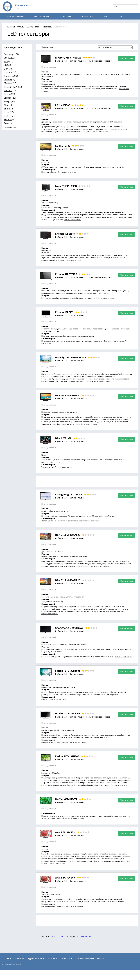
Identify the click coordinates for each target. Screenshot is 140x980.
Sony (6, 61)
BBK (6, 69)
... (59, 937)
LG (5, 65)
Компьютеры (88, 16)
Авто (106, 16)
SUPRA (7, 58)
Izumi (7, 112)
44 (62, 937)
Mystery (8, 83)
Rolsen (7, 80)
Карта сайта (66, 958)
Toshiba (8, 90)
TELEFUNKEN (11, 87)
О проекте (7, 958)
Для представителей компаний (90, 958)
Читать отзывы (127, 58)
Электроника (66, 16)
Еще (120, 16)
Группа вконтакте (36, 958)
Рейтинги (52, 958)
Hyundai (8, 72)
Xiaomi (7, 120)
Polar (7, 123)
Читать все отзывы (101, 131)
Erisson (8, 98)
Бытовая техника (42, 16)
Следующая (86, 937)
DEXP (7, 116)
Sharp (7, 109)
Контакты (20, 958)
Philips (7, 101)
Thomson (9, 76)
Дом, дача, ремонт (16, 16)
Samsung (9, 54)
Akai (6, 105)
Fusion (7, 94)
